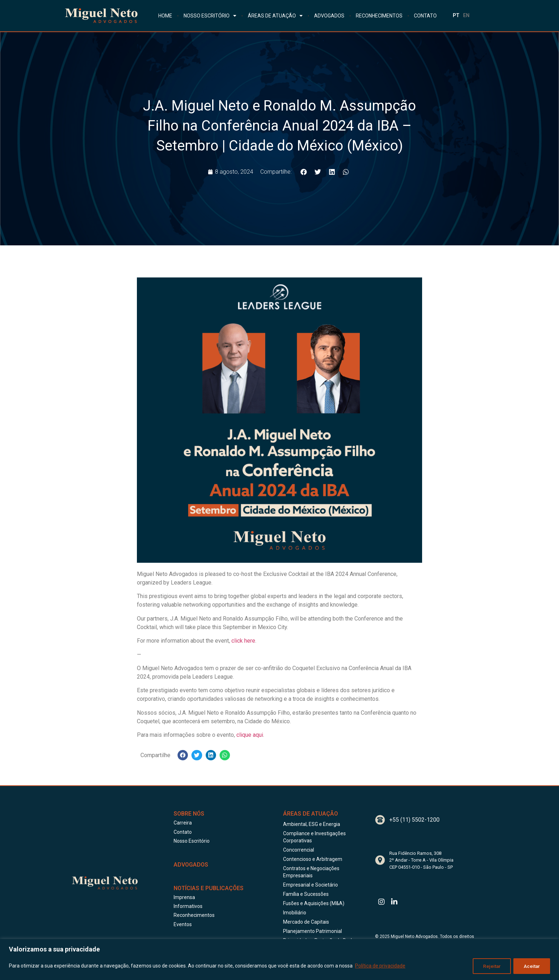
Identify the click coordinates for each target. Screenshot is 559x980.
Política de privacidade (380, 966)
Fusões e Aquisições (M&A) (314, 903)
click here (243, 641)
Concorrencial (299, 850)
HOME (165, 16)
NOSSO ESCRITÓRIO (210, 16)
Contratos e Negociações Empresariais (311, 872)
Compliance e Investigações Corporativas (314, 837)
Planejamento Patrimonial (312, 931)
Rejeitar (490, 966)
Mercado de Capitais (306, 922)
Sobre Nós (189, 814)
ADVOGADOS (329, 16)
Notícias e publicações (209, 888)
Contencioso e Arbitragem (313, 859)
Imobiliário (295, 913)
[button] (304, 172)
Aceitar (531, 966)
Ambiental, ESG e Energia (312, 824)
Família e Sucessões (306, 894)
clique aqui (250, 735)
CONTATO (425, 16)
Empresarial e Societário (311, 885)
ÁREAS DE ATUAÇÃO (275, 16)
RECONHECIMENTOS (379, 16)
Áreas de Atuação (311, 814)
